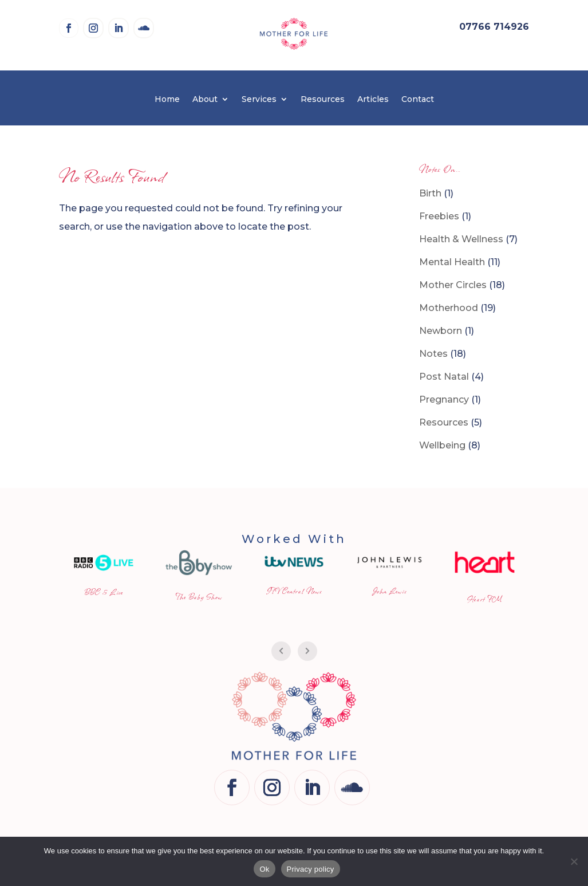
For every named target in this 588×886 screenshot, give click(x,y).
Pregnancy (444, 399)
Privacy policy (311, 869)
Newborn (441, 331)
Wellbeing (442, 445)
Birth (430, 193)
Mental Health (452, 262)
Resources (323, 100)
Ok (264, 869)
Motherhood (449, 308)
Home (167, 100)
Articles (373, 100)
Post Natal (444, 377)
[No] (574, 861)
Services (259, 100)
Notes (433, 354)
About (205, 100)
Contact (418, 100)
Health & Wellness (461, 239)
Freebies (439, 216)
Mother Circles (453, 285)
